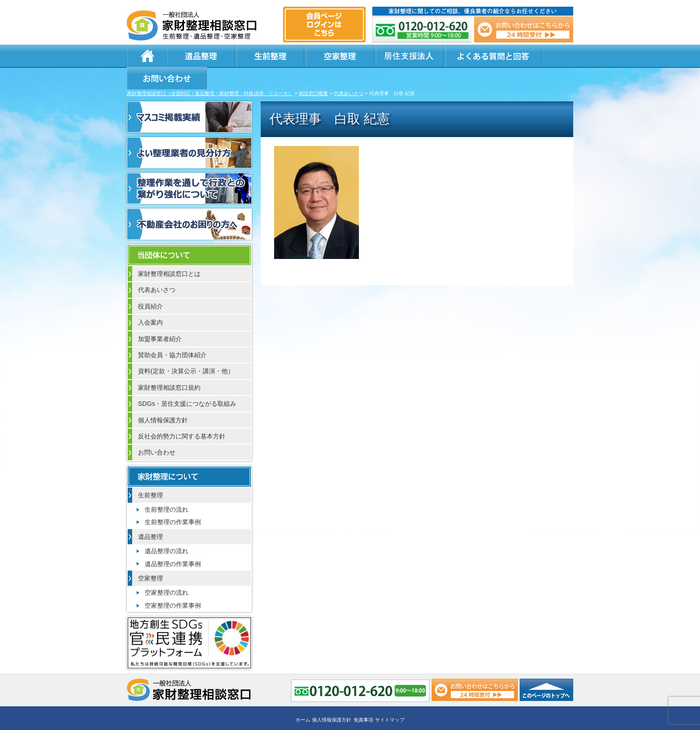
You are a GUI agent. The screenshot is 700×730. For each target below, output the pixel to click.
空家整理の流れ (167, 571)
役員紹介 (150, 285)
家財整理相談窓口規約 (169, 366)
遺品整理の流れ (167, 530)
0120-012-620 (422, 29)
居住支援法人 (354, 56)
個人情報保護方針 (163, 399)
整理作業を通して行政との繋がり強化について (189, 167)
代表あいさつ (157, 268)
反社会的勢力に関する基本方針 (182, 415)
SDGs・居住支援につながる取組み (187, 382)
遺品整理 (194, 56)
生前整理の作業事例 (173, 501)
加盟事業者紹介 (160, 317)
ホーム (147, 56)
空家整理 (301, 56)
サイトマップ (390, 697)
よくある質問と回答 (435, 56)
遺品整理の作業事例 (173, 542)
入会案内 (150, 301)
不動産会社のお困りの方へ (189, 203)
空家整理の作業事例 (173, 584)
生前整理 (247, 56)
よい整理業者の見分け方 (189, 131)
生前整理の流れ (167, 488)
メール (523, 29)
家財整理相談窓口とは (169, 252)
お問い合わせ (529, 56)
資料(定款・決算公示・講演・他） (186, 350)
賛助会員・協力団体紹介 (172, 334)
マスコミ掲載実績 (189, 96)
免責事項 (363, 697)
